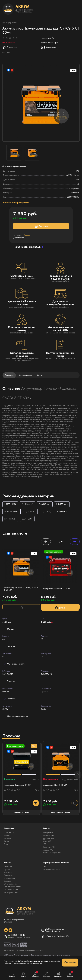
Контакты (8, 836)
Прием (7, 870)
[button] (78, 775)
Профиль (47, 974)
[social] (6, 930)
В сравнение (49, 47)
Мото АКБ (47, 841)
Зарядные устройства (52, 853)
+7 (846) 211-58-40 (16, 935)
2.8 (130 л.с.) (45, 504)
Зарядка (8, 881)
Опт (44, 867)
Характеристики (25, 375)
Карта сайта (9, 950)
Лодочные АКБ (49, 847)
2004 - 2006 (27, 519)
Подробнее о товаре (61, 812)
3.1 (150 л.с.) (62, 504)
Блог (6, 844)
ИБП (45, 844)
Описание (9, 375)
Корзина (70, 974)
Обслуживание (10, 884)
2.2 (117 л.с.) (28, 512)
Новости (7, 838)
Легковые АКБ (49, 836)
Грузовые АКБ (48, 838)
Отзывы (40, 375)
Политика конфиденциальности (30, 950)
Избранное (35, 974)
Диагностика (9, 878)
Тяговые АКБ (48, 850)
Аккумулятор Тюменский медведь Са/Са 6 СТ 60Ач (21, 589)
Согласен (70, 962)
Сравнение (58, 974)
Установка (8, 867)
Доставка (8, 872)
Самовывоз (9, 875)
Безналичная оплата (13, 887)
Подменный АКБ (11, 890)
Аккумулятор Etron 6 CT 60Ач (56, 785)
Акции (7, 841)
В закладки (9, 47)
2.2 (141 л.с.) (63, 512)
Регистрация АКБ (11, 892)
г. (27, 235)
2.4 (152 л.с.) (10, 519)
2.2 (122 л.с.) (45, 512)
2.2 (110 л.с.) (27, 504)
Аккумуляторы (10, 23)
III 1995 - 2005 (11, 512)
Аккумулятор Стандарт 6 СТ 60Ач (18, 785)
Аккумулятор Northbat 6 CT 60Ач (56, 589)
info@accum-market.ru (54, 929)
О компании (9, 833)
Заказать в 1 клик (22, 812)
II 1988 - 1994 (10, 504)
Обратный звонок (52, 931)
